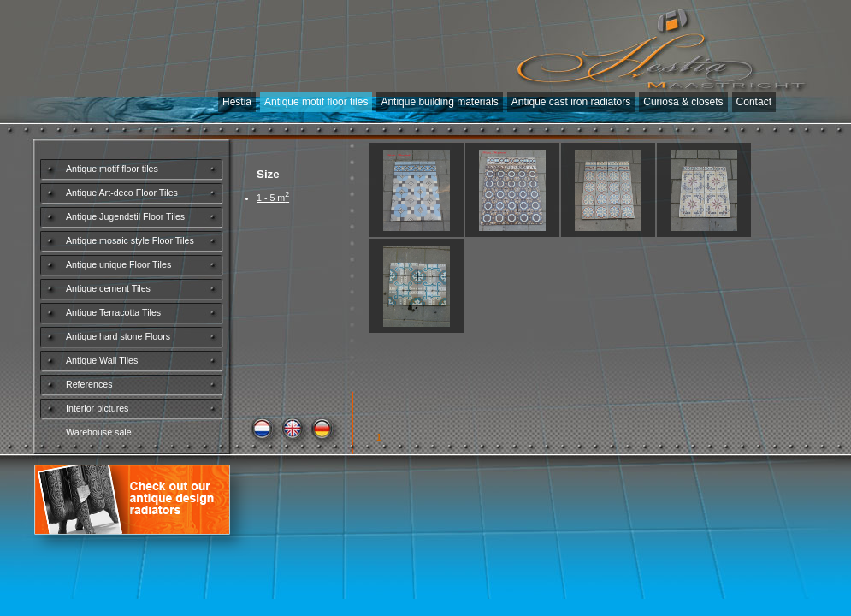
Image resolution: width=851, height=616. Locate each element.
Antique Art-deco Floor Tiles (122, 192)
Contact (754, 102)
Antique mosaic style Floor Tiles (130, 240)
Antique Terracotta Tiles (113, 312)
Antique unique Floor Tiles (118, 264)
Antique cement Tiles (108, 288)
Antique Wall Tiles (102, 360)
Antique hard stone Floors (118, 336)
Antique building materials (439, 102)
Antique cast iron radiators (571, 102)
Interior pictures (97, 408)
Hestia (237, 102)
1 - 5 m (273, 198)
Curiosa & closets (683, 102)
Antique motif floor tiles (316, 102)
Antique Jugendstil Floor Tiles (125, 216)
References (89, 384)
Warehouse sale (99, 432)
